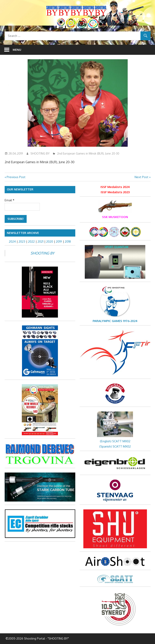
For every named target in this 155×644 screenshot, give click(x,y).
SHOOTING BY (40, 153)
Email (9, 200)
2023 (22, 241)
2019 (59, 241)
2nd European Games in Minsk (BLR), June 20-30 (88, 153)
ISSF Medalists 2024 (115, 187)
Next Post (141, 177)
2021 (40, 241)
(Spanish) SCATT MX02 (115, 446)
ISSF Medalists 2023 (115, 192)
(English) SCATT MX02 (115, 441)
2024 (12, 241)
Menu (17, 50)
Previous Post (16, 177)
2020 (50, 241)
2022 (31, 241)
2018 (68, 241)
